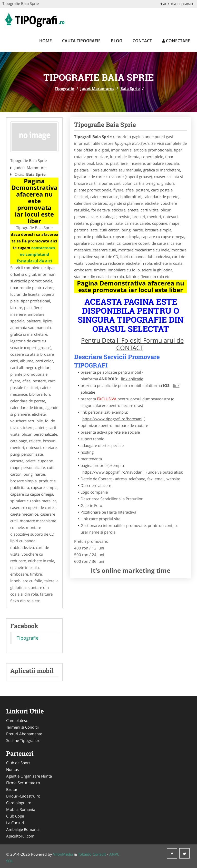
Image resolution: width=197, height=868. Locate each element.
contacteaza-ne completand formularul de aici (37, 254)
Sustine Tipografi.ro (23, 740)
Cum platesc (17, 720)
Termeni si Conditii (22, 727)
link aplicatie (132, 379)
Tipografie (64, 88)
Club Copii (15, 816)
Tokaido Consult (92, 854)
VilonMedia (63, 854)
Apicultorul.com (20, 836)
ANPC (114, 854)
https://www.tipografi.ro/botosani (112, 419)
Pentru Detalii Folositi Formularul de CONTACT (132, 344)
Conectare (176, 41)
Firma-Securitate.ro (23, 783)
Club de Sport (18, 763)
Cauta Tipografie (81, 41)
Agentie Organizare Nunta (29, 776)
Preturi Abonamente (24, 734)
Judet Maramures (97, 88)
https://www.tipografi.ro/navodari (112, 472)
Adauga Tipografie (177, 4)
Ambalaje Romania (23, 829)
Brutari (12, 789)
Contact (142, 41)
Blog (117, 41)
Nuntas (12, 769)
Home (46, 41)
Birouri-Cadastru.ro (23, 796)
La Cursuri (15, 823)
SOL (10, 861)
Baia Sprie (130, 88)
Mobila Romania (21, 809)
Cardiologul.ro (19, 803)
